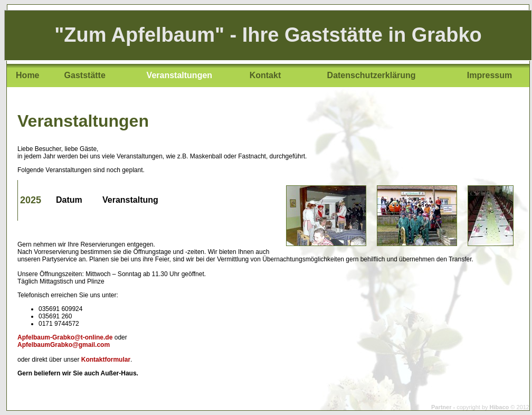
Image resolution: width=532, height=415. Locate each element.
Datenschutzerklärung (372, 75)
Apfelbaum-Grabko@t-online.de (65, 337)
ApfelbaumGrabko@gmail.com (64, 345)
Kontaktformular (106, 360)
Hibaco (500, 407)
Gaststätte (85, 75)
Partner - (444, 407)
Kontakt (265, 75)
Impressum (490, 75)
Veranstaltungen (179, 75)
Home (27, 75)
